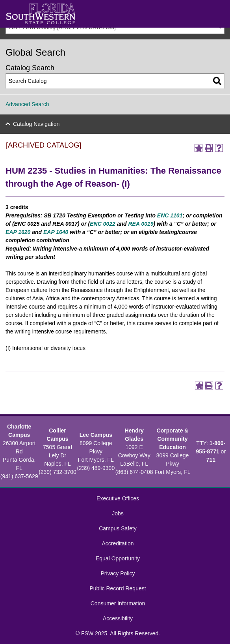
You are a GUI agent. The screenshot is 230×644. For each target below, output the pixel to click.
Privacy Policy (118, 573)
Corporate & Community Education (173, 439)
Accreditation (118, 543)
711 (211, 460)
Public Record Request (118, 588)
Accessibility (118, 618)
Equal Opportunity (118, 558)
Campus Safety (118, 528)
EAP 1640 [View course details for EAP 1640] (56, 232)
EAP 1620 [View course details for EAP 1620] (18, 232)
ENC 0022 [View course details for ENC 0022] (103, 224)
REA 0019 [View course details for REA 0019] (141, 224)
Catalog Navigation (36, 124)
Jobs (118, 513)
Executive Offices (118, 498)
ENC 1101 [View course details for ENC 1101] (170, 215)
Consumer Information (118, 603)
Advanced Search (27, 104)
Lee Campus (96, 435)
